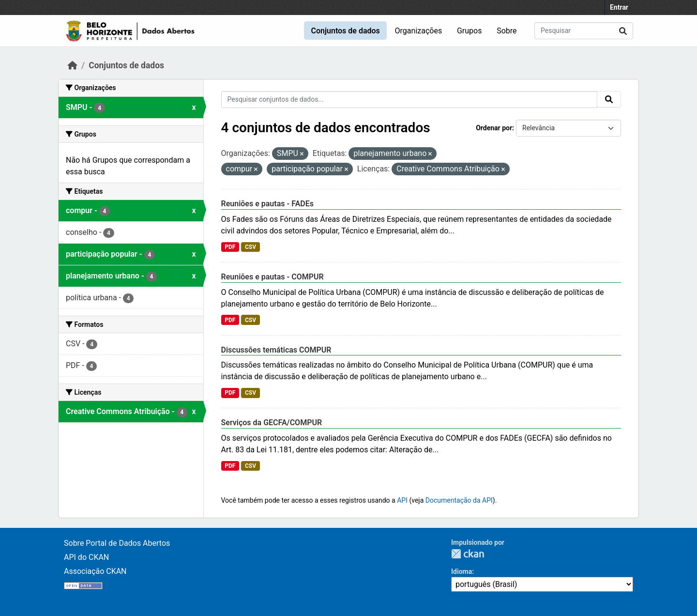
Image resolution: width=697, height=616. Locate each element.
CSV (250, 247)
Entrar (619, 7)
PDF (230, 247)
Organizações (419, 31)
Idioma (462, 571)
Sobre (507, 31)
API (402, 500)
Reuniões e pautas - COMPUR (273, 277)
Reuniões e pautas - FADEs (268, 204)
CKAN (468, 554)
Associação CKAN (95, 571)
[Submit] (623, 31)
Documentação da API (459, 500)
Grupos (470, 31)
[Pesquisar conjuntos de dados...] (584, 31)
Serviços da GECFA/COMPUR (272, 423)
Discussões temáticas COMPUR (276, 350)
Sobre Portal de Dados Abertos (117, 543)
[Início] (73, 65)
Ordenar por (494, 128)
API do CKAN (86, 557)
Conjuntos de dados (345, 31)
